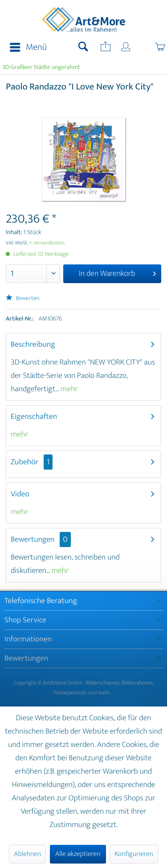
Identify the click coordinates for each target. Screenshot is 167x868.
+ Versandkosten (47, 243)
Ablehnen (27, 854)
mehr (68, 389)
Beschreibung (33, 345)
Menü (28, 47)
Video (20, 494)
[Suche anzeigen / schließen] (83, 48)
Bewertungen (33, 539)
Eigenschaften (34, 417)
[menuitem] (26, 48)
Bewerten (23, 298)
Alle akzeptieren (78, 854)
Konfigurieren (134, 854)
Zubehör (32, 462)
